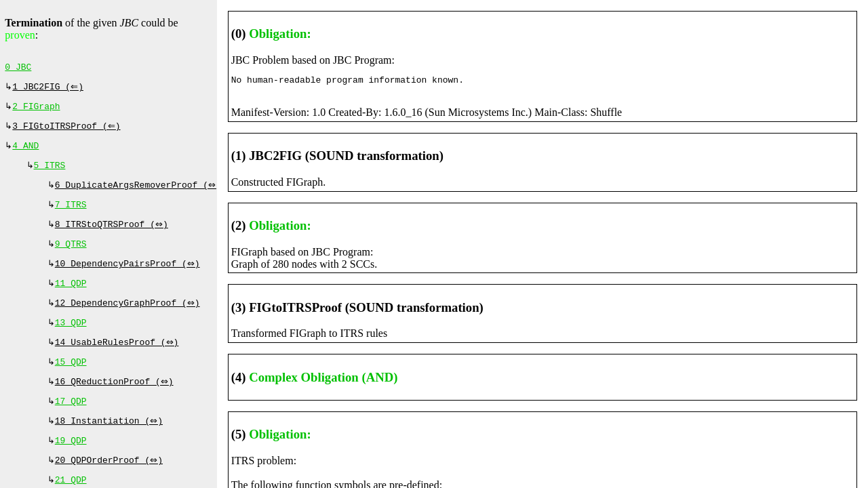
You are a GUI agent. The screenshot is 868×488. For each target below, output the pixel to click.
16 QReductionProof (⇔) (116, 405)
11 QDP (71, 300)
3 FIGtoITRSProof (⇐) (68, 131)
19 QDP (71, 468)
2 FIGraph (36, 110)
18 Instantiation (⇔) (111, 447)
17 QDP (71, 426)
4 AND (25, 152)
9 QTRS (71, 258)
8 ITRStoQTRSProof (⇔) (113, 237)
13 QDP (71, 342)
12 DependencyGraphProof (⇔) (129, 321)
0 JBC (18, 68)
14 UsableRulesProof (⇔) (118, 363)
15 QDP (71, 384)
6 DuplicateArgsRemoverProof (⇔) (140, 195)
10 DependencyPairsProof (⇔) (129, 279)
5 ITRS (50, 174)
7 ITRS (71, 216)
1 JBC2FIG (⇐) (49, 89)
